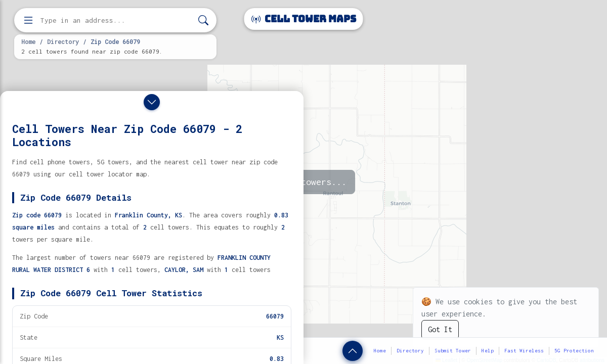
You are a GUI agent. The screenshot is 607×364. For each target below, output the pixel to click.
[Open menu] (28, 20)
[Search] (203, 20)
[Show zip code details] (353, 351)
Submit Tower (453, 351)
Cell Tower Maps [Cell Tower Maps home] (304, 19)
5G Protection (574, 351)
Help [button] (488, 351)
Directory (63, 41)
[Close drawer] (152, 102)
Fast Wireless (524, 351)
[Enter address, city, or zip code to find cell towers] (116, 20)
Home (28, 41)
